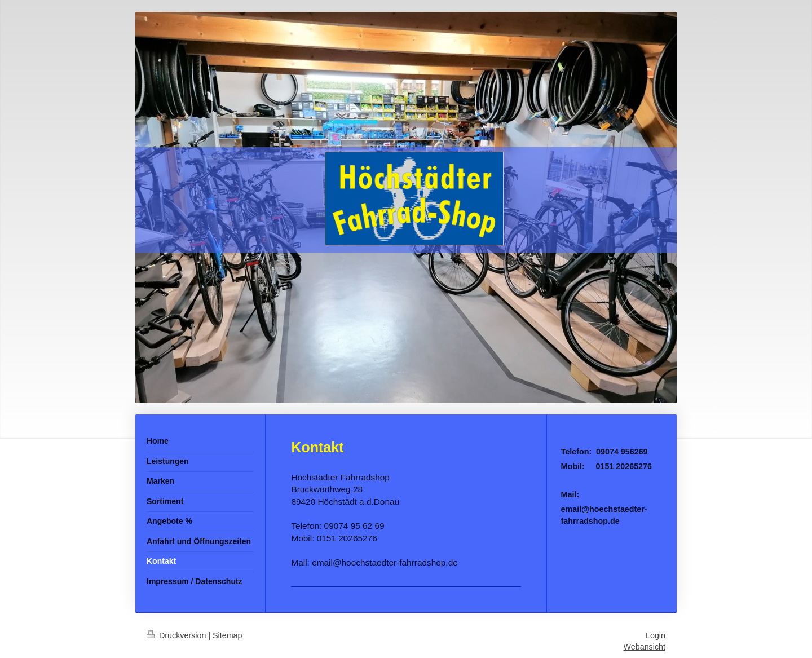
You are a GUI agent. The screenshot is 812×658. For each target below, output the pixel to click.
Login (656, 635)
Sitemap (227, 635)
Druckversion (177, 635)
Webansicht (645, 647)
